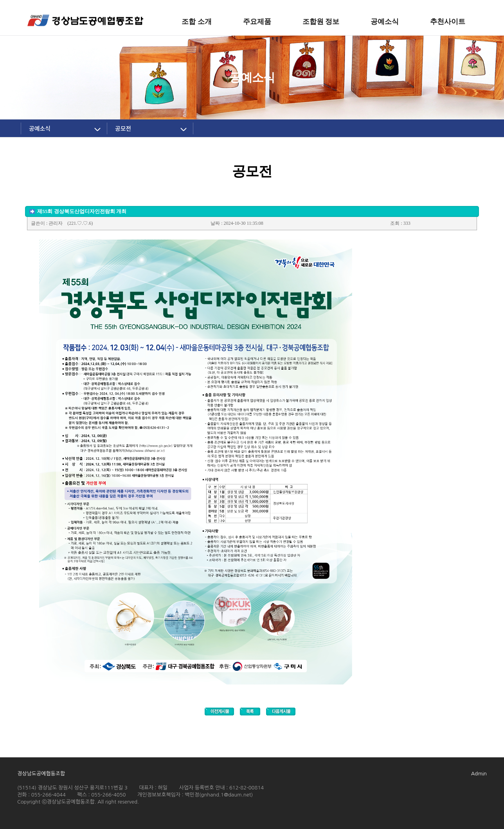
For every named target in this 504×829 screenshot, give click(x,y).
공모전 (123, 128)
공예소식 (40, 128)
